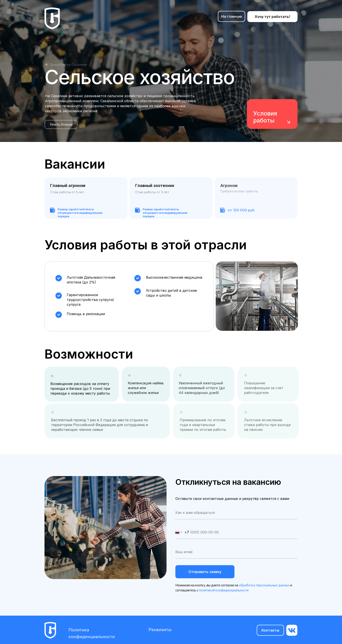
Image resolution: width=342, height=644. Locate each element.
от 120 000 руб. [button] (241, 210)
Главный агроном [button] (68, 186)
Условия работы (265, 117)
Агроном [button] (229, 186)
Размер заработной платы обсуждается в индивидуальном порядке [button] (165, 213)
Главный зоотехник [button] (155, 186)
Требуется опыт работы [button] (239, 191)
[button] (61, 124)
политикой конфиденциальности (224, 590)
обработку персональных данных (264, 585)
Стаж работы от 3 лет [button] (152, 192)
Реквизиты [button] (160, 629)
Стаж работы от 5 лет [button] (67, 192)
